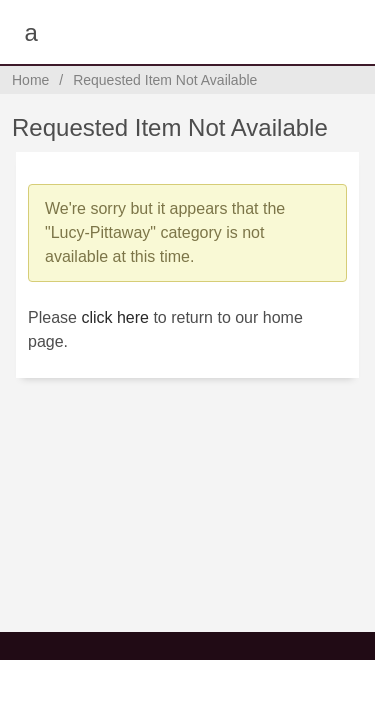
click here (115, 317)
